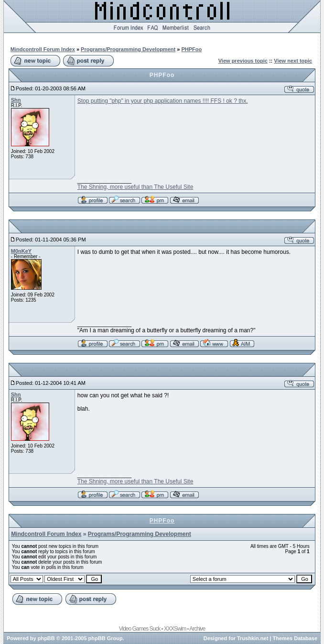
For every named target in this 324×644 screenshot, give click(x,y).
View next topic (293, 61)
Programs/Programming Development (128, 49)
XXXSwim (175, 629)
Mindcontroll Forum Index (43, 49)
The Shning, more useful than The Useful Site (135, 187)
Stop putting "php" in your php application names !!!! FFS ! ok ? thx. (163, 101)
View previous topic (243, 61)
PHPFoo (191, 49)
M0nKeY (21, 251)
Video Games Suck (140, 629)
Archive (197, 629)
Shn (16, 100)
